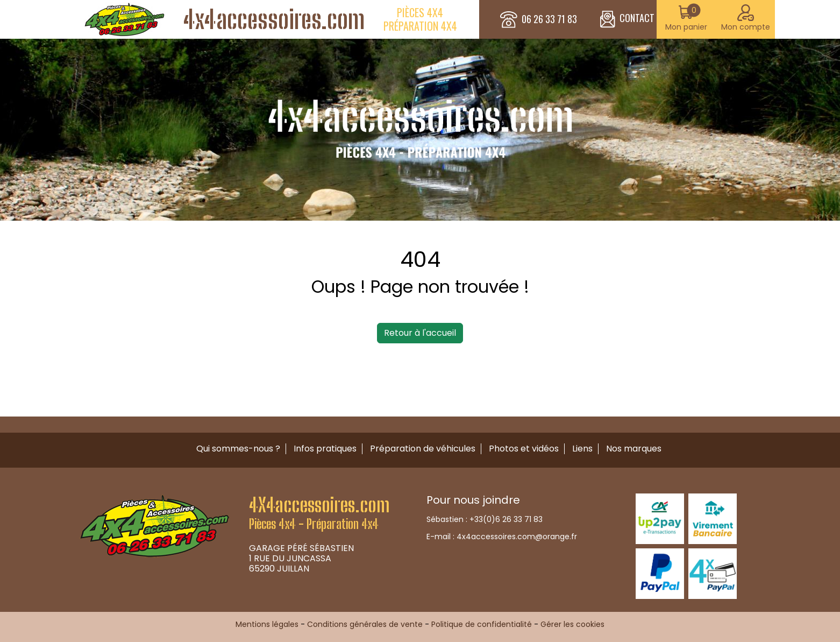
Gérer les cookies (572, 624)
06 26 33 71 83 (549, 19)
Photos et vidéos (524, 449)
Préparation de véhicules (423, 449)
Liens (582, 449)
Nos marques (634, 449)
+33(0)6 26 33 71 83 (506, 519)
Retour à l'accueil (420, 333)
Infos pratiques (325, 449)
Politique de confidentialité (482, 624)
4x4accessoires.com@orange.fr (517, 537)
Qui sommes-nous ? (238, 449)
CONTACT (627, 19)
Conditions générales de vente (365, 624)
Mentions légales (267, 624)
